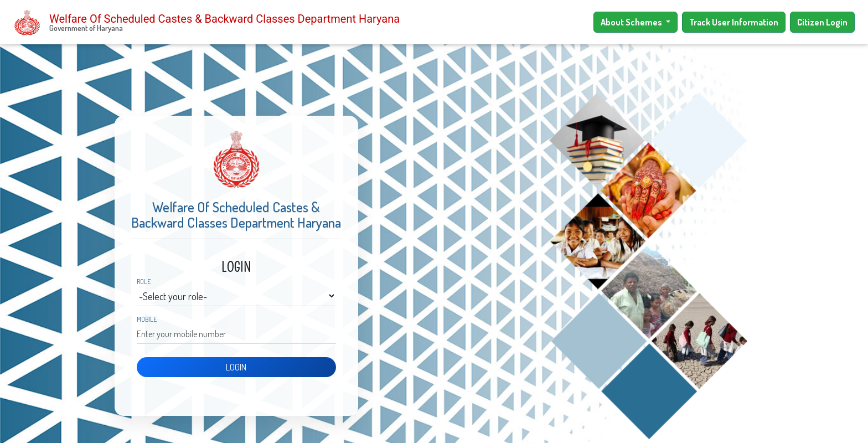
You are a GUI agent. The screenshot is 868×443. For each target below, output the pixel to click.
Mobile (147, 320)
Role (144, 282)
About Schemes (632, 22)
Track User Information (734, 22)
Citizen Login (822, 22)
